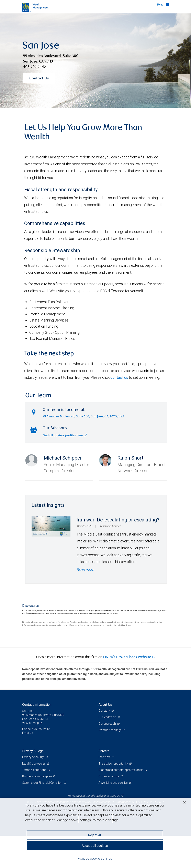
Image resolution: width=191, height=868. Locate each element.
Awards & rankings (110, 730)
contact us (119, 377)
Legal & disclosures (34, 764)
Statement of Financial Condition (42, 783)
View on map (31, 723)
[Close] (184, 802)
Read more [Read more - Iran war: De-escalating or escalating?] (85, 570)
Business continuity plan (37, 776)
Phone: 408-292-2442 (36, 729)
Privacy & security (33, 757)
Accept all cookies (95, 846)
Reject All (95, 835)
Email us (28, 733)
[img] (95, 61)
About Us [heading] (105, 704)
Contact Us (39, 79)
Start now (105, 757)
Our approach (107, 724)
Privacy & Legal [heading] (33, 751)
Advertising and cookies (113, 783)
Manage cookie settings (95, 858)
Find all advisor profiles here (65, 436)
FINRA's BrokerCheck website (127, 657)
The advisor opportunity (113, 764)
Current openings (109, 776)
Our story (104, 711)
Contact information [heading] (37, 704)
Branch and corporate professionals (121, 770)
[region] (95, 833)
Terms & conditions (34, 770)
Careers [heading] (104, 751)
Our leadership (108, 717)
